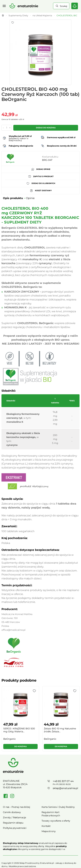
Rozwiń (40, 854)
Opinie (30, 198)
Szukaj (63, 6)
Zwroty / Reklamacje (14, 817)
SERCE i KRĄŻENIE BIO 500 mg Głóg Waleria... (19, 730)
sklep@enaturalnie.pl (65, 788)
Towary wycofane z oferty (56, 821)
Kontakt (46, 826)
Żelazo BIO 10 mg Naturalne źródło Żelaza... (60, 730)
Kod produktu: (50, 157)
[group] (20, 720)
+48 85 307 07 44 (63, 781)
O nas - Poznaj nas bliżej (17, 807)
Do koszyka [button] (20, 746)
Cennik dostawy (12, 812)
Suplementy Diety (18, 15)
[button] (34, 691)
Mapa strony (49, 831)
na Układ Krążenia (42, 15)
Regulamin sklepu (13, 823)
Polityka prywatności (15, 828)
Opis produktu (13, 198)
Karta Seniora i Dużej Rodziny (58, 807)
